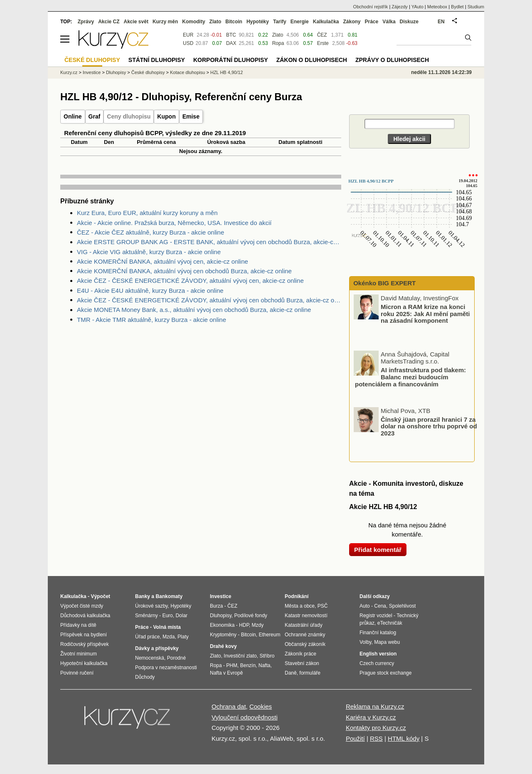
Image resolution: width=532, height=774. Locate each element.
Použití (355, 738)
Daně (291, 673)
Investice (92, 72)
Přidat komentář (378, 550)
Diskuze (409, 22)
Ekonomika (222, 625)
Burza (216, 606)
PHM (232, 665)
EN (441, 22)
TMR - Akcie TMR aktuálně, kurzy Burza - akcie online (151, 320)
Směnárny (147, 616)
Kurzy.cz (69, 72)
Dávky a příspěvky (157, 648)
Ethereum (269, 635)
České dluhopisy (148, 72)
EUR (188, 35)
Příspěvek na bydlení (84, 635)
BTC (231, 35)
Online (73, 116)
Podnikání (297, 596)
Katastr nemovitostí (306, 616)
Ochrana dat (229, 706)
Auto (365, 606)
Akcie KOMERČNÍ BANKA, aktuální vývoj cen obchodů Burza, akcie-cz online (184, 271)
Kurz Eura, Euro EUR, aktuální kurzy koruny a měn (147, 213)
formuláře (310, 673)
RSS (376, 738)
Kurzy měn (165, 22)
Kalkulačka (326, 22)
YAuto (417, 7)
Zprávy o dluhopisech (392, 60)
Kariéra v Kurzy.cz (371, 717)
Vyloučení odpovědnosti (245, 717)
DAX (231, 43)
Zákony (352, 22)
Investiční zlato (240, 656)
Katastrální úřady (304, 625)
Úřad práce (147, 637)
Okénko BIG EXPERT (384, 283)
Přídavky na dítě (78, 625)
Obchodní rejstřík (371, 7)
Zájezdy (400, 7)
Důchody (145, 677)
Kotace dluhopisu (187, 72)
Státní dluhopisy (157, 60)
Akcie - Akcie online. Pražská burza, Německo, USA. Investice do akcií (174, 223)
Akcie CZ (109, 22)
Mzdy (258, 625)
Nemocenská (150, 658)
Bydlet (457, 7)
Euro (167, 616)
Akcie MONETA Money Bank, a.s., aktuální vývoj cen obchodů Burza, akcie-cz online (194, 310)
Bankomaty (169, 596)
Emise (191, 116)
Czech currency (377, 663)
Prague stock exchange (385, 673)
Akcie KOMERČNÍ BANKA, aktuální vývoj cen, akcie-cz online (163, 261)
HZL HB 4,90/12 (227, 72)
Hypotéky (258, 22)
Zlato (278, 35)
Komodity (193, 22)
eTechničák (390, 623)
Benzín (248, 665)
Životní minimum (79, 654)
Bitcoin (234, 22)
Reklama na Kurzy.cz (375, 706)
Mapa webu (387, 642)
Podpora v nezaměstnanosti (166, 668)
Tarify (280, 22)
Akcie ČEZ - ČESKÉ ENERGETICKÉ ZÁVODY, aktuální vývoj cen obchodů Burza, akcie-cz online (209, 300)
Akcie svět (136, 22)
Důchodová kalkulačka (85, 616)
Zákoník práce (300, 654)
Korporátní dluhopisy (231, 60)
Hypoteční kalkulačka (84, 663)
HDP (244, 625)
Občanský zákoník (305, 644)
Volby (365, 642)
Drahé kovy (223, 646)
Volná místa (167, 627)
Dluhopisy (116, 72)
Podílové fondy (250, 616)
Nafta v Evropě (226, 673)
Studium (476, 7)
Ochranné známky (305, 635)
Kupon (166, 116)
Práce (372, 22)
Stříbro (267, 656)
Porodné (176, 658)
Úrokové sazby (151, 606)
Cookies (261, 706)
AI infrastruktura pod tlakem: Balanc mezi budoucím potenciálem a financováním (410, 377)
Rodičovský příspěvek (85, 644)
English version (378, 654)
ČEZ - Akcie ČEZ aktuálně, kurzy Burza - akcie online (150, 232)
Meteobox (437, 7)
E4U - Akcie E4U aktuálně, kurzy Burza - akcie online (150, 291)
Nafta (265, 665)
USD (188, 43)
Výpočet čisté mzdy (82, 606)
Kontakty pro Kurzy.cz (376, 728)
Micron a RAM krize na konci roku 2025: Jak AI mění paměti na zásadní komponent (425, 314)
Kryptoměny (223, 635)
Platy (183, 637)
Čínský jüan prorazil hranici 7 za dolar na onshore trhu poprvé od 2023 (429, 426)
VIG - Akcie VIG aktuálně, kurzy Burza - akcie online (149, 252)
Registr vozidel (376, 616)
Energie (300, 22)
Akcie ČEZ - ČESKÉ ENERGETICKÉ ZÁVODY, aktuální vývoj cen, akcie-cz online (190, 281)
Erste (323, 43)
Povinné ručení (77, 673)
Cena (380, 606)
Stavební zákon (302, 663)
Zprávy (86, 22)
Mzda (169, 637)
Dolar (181, 616)
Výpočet (100, 596)
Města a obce (300, 606)
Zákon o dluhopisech (312, 60)
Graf (95, 116)
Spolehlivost (403, 606)
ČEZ (322, 35)
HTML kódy (404, 738)
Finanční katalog (378, 633)
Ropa (278, 43)
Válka (389, 22)
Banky (143, 596)
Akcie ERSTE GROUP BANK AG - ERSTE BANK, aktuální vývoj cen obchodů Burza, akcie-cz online (209, 242)
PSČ (323, 606)
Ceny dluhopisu (129, 116)
